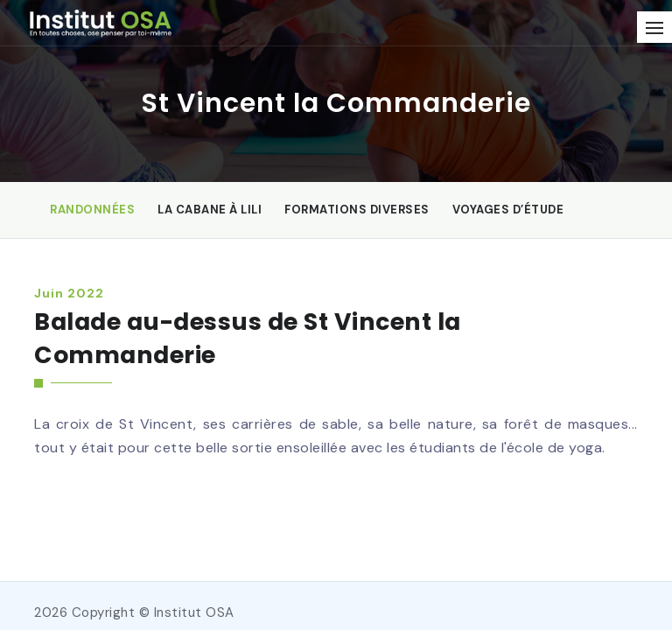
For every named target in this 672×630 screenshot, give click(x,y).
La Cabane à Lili (210, 210)
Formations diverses (357, 210)
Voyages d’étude (508, 210)
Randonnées (92, 210)
